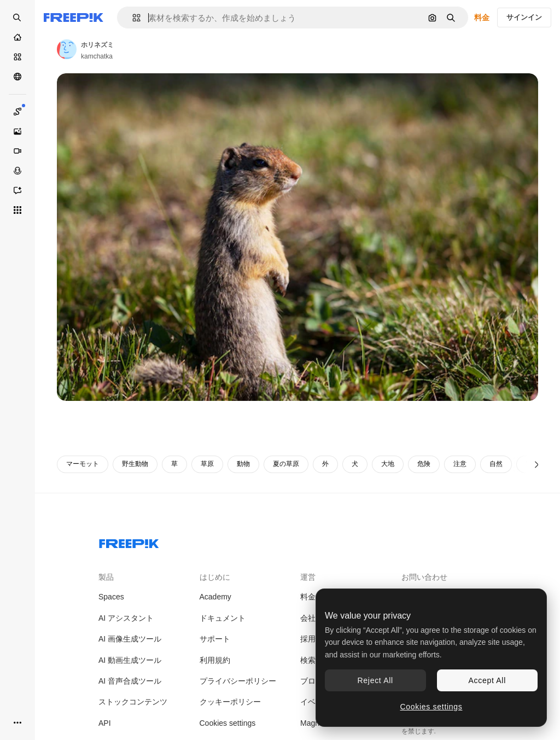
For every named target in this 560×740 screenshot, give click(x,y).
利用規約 (215, 660)
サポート (215, 639)
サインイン (524, 17)
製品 (106, 577)
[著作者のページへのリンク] (67, 49)
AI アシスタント (126, 618)
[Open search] (17, 18)
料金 (482, 18)
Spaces (111, 597)
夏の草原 (286, 464)
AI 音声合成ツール (130, 681)
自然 (496, 464)
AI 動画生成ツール (130, 660)
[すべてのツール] (17, 210)
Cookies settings (228, 723)
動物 (243, 464)
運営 (308, 577)
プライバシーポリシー (238, 681)
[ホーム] (17, 37)
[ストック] (17, 57)
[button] (132, 18)
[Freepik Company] (129, 541)
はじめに (215, 577)
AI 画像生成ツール (130, 639)
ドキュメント (223, 618)
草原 (207, 464)
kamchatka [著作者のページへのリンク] (97, 56)
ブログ (312, 681)
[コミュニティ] (17, 77)
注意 (460, 464)
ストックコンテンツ (133, 702)
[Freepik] (74, 18)
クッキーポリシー (230, 702)
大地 (388, 464)
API (105, 723)
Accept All (487, 680)
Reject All (375, 680)
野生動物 (135, 464)
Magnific (314, 723)
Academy (215, 597)
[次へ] (537, 464)
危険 (424, 464)
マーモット (83, 464)
